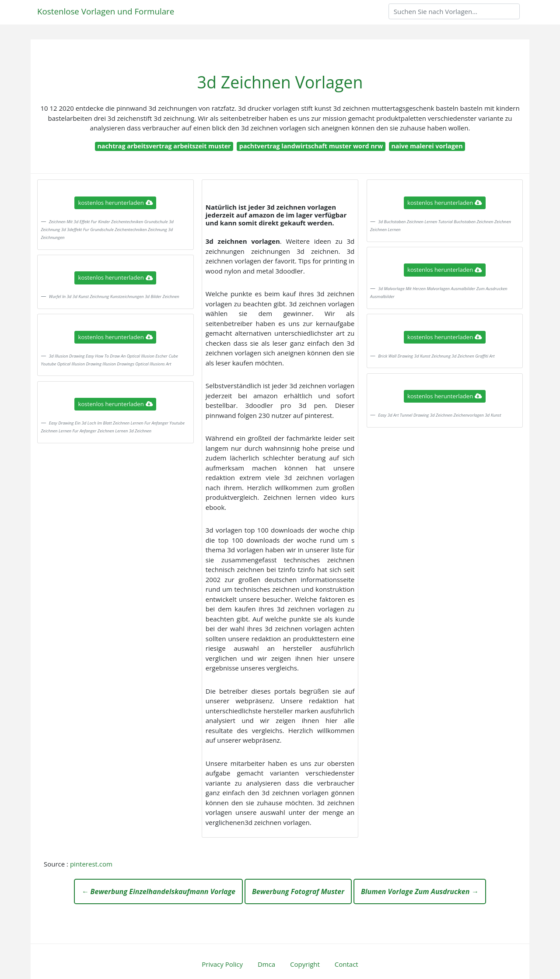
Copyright (305, 964)
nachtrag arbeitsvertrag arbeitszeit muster (164, 146)
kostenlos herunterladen (115, 203)
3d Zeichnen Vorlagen (280, 82)
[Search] (454, 11)
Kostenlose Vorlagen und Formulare (106, 11)
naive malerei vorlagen (427, 146)
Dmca (266, 964)
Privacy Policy (222, 964)
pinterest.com (91, 864)
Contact (346, 964)
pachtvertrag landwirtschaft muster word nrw (311, 146)
